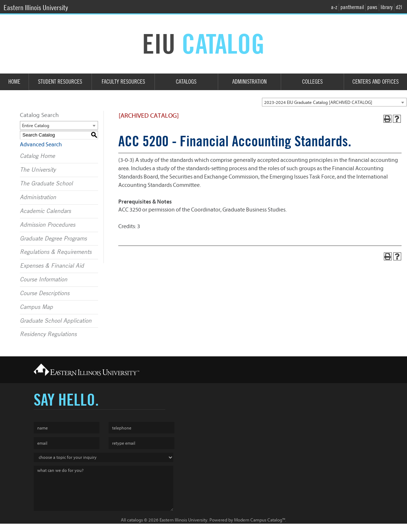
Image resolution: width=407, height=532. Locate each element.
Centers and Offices (376, 82)
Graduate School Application (56, 321)
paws (372, 7)
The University (38, 170)
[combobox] (334, 102)
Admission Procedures (48, 225)
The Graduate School (46, 184)
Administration (249, 82)
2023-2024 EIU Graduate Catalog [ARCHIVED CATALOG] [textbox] (318, 102)
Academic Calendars (45, 211)
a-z (334, 7)
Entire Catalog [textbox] (36, 125)
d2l (399, 7)
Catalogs (186, 82)
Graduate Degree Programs (53, 239)
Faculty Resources (123, 82)
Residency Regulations (48, 334)
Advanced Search (41, 144)
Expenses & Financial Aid (52, 266)
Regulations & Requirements (56, 252)
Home (14, 82)
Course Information (44, 280)
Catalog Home (37, 156)
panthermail (352, 7)
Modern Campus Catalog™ (260, 520)
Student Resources (60, 82)
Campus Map (36, 307)
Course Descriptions (45, 293)
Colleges (312, 82)
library (387, 7)
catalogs (135, 520)
